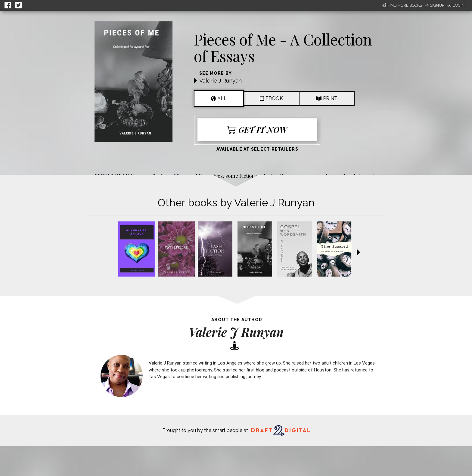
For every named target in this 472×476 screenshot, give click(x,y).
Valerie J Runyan (220, 81)
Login (456, 5)
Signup (435, 5)
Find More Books (402, 5)
